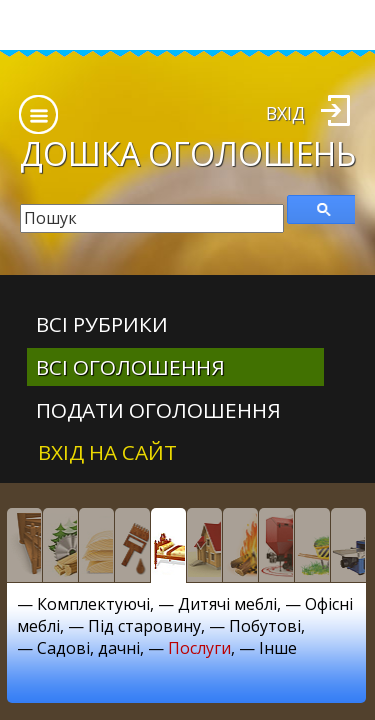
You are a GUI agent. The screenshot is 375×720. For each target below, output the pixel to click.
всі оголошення (130, 367)
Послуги (199, 648)
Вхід (285, 113)
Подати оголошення (158, 410)
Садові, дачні (88, 648)
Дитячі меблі (227, 604)
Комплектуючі (93, 604)
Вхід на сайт (107, 452)
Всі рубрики (102, 324)
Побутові (265, 626)
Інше (278, 648)
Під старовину (144, 626)
